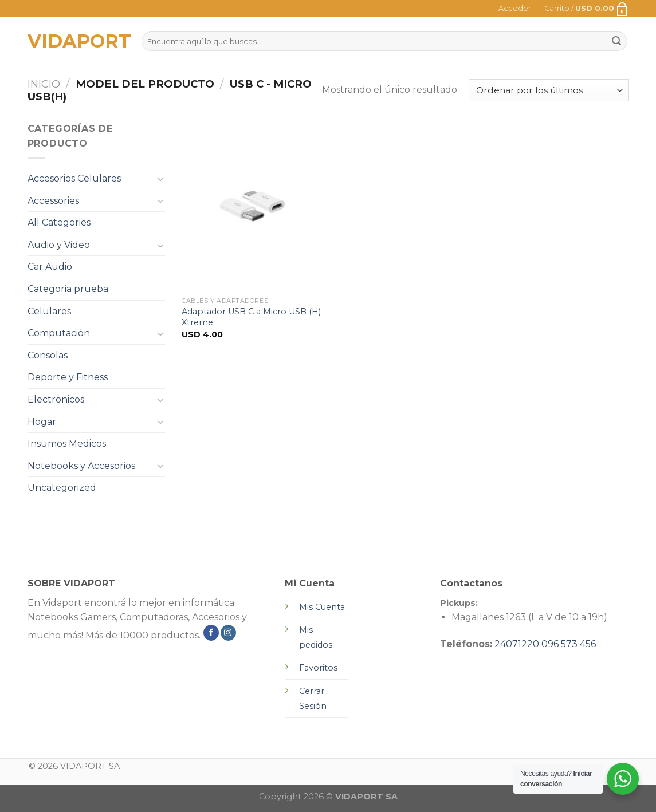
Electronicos (56, 399)
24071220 (517, 644)
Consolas (48, 355)
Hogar (42, 422)
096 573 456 (569, 644)
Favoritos (318, 668)
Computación (59, 333)
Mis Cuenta (322, 607)
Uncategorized (62, 488)
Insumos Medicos (67, 444)
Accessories (53, 201)
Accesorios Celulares (74, 178)
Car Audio (50, 267)
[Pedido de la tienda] (549, 90)
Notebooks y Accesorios (81, 466)
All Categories (59, 222)
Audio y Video (59, 245)
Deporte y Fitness (68, 377)
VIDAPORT (76, 41)
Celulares (49, 311)
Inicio (44, 84)
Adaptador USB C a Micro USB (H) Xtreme (251, 317)
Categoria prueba (68, 289)
